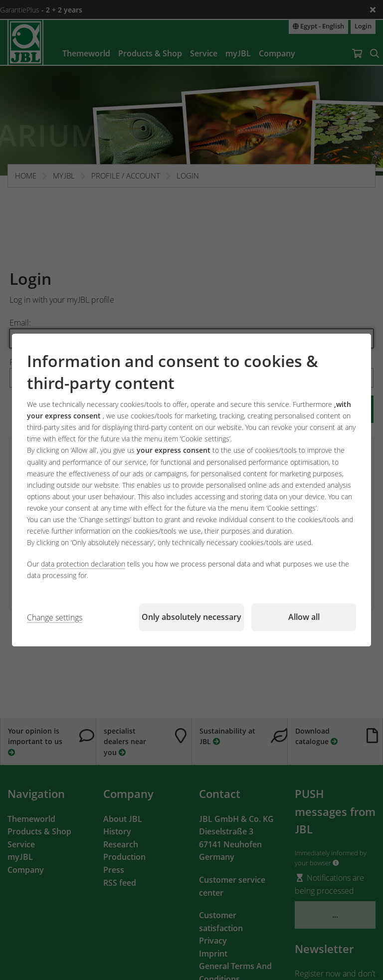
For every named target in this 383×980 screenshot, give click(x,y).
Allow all (304, 617)
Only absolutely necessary (191, 617)
